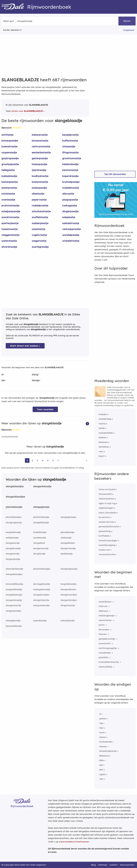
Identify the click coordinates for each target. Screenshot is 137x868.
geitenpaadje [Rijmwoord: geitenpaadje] (40, 158)
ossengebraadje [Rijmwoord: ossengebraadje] (42, 589)
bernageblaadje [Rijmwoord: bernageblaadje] (42, 584)
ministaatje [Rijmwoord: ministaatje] (8, 194)
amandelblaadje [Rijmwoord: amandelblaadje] (14, 584)
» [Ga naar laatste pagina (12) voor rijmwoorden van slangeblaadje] (86, 460)
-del (101, 765)
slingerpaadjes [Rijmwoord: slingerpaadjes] (13, 611)
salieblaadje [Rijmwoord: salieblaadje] (12, 538)
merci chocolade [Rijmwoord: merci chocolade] (107, 513)
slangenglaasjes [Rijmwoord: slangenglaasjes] (69, 569)
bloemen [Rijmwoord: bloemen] (103, 442)
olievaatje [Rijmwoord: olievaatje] (68, 194)
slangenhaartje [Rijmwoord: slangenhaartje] (41, 600)
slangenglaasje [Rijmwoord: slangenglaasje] (14, 522)
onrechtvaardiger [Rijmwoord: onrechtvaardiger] (108, 540)
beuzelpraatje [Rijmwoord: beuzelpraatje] (70, 135)
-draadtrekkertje (108, 751)
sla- (4, 380)
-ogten (102, 774)
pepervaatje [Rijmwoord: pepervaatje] (39, 200)
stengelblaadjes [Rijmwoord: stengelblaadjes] (14, 574)
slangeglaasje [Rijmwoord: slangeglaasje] (41, 507)
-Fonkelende (105, 742)
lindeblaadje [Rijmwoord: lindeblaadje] (40, 532)
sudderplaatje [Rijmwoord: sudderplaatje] (40, 223)
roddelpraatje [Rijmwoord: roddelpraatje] (40, 205)
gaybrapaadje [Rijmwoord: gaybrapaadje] (10, 158)
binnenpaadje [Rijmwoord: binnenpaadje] (10, 141)
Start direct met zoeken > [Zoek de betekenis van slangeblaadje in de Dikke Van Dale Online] (25, 346)
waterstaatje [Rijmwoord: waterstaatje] (9, 241)
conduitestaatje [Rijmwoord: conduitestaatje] (10, 437)
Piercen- (103, 634)
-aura (102, 732)
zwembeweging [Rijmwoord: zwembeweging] (107, 545)
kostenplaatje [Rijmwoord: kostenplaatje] (10, 182)
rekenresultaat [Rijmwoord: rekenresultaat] (106, 499)
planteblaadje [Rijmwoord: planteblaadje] (14, 507)
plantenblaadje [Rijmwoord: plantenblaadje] (41, 517)
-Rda (101, 760)
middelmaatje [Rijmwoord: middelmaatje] (71, 188)
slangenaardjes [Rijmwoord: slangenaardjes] (69, 595)
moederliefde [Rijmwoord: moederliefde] (106, 433)
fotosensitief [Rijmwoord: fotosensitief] (105, 494)
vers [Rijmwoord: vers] (101, 451)
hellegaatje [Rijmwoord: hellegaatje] (8, 170)
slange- (36, 380)
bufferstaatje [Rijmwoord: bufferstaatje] (70, 141)
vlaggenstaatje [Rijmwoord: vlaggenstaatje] (10, 235)
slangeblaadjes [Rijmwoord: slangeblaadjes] (15, 486)
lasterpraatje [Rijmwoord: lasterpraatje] (9, 188)
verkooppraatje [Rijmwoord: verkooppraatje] (72, 229)
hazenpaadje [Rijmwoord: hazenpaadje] (39, 164)
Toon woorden (45, 409)
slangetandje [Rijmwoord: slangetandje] (13, 554)
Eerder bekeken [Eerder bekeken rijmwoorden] (11, 30)
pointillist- (104, 657)
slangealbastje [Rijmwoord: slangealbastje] (68, 589)
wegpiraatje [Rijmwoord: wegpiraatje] (39, 241)
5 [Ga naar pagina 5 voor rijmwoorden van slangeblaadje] (48, 460)
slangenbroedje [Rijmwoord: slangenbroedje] (14, 600)
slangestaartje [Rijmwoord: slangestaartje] (13, 605)
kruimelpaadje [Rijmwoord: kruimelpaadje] (71, 182)
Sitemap (103, 865)
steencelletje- (106, 667)
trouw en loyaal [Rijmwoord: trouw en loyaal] (107, 489)
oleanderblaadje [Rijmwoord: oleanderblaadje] (14, 569)
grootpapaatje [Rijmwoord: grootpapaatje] (10, 164)
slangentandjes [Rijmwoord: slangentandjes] (69, 600)
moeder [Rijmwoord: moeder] (103, 414)
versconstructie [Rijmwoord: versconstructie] (107, 554)
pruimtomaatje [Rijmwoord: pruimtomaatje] (10, 205)
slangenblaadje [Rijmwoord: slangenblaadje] (42, 486)
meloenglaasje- (107, 616)
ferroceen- (104, 630)
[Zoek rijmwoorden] (31, 21)
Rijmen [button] (127, 21)
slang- (35, 374)
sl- (3, 374)
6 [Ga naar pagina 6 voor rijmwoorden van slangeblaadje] (53, 460)
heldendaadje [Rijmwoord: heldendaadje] (70, 164)
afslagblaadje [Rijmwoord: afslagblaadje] (13, 621)
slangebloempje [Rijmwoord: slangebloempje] (14, 595)
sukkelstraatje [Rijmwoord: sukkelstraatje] (71, 223)
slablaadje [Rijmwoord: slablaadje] (66, 538)
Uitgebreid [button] (129, 30)
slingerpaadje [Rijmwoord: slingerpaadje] (70, 211)
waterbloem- (105, 602)
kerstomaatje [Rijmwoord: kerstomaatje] (70, 170)
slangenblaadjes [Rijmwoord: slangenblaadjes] (15, 497)
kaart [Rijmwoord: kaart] (102, 456)
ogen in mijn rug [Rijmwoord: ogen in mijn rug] (107, 503)
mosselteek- (105, 653)
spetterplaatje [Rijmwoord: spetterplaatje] (10, 223)
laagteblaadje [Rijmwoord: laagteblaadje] (13, 532)
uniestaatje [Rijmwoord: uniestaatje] (38, 229)
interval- (103, 606)
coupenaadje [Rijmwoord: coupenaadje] (9, 152)
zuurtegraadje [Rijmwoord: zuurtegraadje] (40, 247)
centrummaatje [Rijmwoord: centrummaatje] (41, 146)
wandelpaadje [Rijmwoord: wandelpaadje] (71, 235)
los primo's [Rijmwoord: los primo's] (104, 517)
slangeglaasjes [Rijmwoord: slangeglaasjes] (68, 517)
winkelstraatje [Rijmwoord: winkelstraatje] (71, 241)
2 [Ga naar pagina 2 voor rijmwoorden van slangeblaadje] (32, 460)
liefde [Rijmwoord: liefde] (102, 428)
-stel (101, 779)
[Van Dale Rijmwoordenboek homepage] (14, 7)
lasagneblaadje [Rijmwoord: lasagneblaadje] (14, 589)
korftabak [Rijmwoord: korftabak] (104, 536)
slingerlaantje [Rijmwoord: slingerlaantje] (68, 605)
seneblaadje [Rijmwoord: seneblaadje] (40, 538)
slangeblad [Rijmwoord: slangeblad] (39, 543)
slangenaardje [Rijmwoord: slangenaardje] (41, 548)
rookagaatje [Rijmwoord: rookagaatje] (70, 205)
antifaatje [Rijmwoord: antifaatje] (7, 135)
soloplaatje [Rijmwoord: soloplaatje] (69, 217)
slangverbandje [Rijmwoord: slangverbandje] (41, 605)
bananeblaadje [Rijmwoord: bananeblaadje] (14, 626)
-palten (102, 719)
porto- (102, 625)
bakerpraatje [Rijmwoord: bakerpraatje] (40, 135)
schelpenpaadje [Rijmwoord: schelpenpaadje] (11, 211)
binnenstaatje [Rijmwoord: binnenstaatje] (40, 141)
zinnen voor (27, 111)
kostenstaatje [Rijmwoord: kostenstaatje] (40, 182)
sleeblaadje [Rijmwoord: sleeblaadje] (67, 554)
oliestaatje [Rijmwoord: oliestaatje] (38, 194)
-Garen (102, 737)
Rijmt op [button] (8, 21)
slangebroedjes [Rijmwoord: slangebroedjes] (41, 595)
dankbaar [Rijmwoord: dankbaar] (104, 447)
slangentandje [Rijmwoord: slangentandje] (68, 548)
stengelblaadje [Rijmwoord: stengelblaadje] (41, 522)
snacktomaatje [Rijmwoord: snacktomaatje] (10, 217)
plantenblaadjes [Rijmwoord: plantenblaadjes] (42, 569)
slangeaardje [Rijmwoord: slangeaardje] (13, 543)
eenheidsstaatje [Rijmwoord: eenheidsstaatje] (41, 152)
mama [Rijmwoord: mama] (102, 424)
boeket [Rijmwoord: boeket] (102, 437)
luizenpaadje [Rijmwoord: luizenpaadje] (39, 188)
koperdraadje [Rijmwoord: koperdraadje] (70, 176)
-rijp (101, 723)
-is (100, 714)
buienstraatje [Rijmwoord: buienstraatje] (9, 146)
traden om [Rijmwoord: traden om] (104, 550)
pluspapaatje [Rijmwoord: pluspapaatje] (70, 200)
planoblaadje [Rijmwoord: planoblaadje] (67, 532)
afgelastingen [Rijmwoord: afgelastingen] (106, 508)
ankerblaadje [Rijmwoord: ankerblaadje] (68, 621)
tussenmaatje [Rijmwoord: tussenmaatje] (10, 229)
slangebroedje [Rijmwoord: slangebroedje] (13, 548)
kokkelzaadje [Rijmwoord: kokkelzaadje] (9, 176)
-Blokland (104, 756)
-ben (101, 770)
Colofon (113, 865)
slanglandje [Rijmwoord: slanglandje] (39, 554)
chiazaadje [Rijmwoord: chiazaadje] (69, 146)
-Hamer (103, 746)
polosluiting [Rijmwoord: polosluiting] (105, 531)
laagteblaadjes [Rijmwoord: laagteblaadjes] (68, 584)
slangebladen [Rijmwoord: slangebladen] (68, 543)
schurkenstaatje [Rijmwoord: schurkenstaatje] (41, 211)
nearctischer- (106, 620)
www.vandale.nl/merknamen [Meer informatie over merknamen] (74, 842)
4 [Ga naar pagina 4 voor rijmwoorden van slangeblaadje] (43, 460)
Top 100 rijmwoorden (115, 174)
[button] (87, 423)
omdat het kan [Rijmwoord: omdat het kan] (106, 522)
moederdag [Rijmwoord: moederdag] (105, 419)
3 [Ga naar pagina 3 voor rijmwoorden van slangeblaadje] (37, 460)
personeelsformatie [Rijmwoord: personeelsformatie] (109, 526)
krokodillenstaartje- (109, 662)
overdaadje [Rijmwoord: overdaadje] (8, 200)
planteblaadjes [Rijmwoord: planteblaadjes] (14, 517)
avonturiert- (105, 643)
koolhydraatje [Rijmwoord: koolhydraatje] (40, 176)
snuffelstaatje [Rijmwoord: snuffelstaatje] (40, 217)
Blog (93, 865)
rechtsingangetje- (108, 648)
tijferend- (104, 611)
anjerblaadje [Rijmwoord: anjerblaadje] (40, 621)
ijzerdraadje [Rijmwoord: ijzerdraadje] (39, 170)
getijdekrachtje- (107, 639)
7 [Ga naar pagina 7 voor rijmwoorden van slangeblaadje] (58, 460)
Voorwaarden (127, 865)
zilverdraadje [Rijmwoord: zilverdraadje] (9, 247)
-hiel (101, 728)
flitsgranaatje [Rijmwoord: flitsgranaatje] (70, 152)
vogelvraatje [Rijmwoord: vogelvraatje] (39, 235)
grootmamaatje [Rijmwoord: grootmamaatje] (72, 158)
